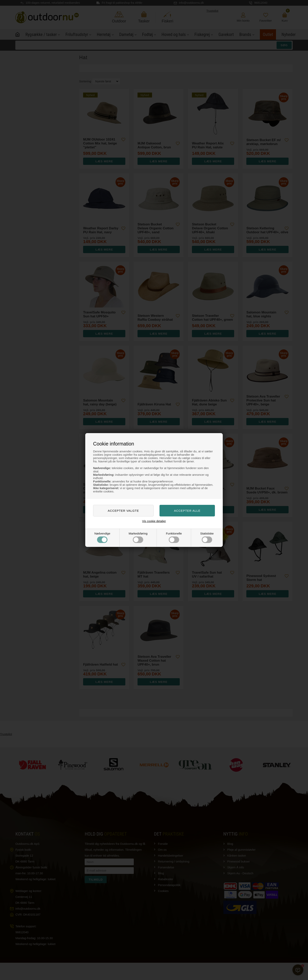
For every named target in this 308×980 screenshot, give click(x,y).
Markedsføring (138, 537)
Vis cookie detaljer (154, 521)
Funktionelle (174, 537)
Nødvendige (102, 537)
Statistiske (207, 537)
